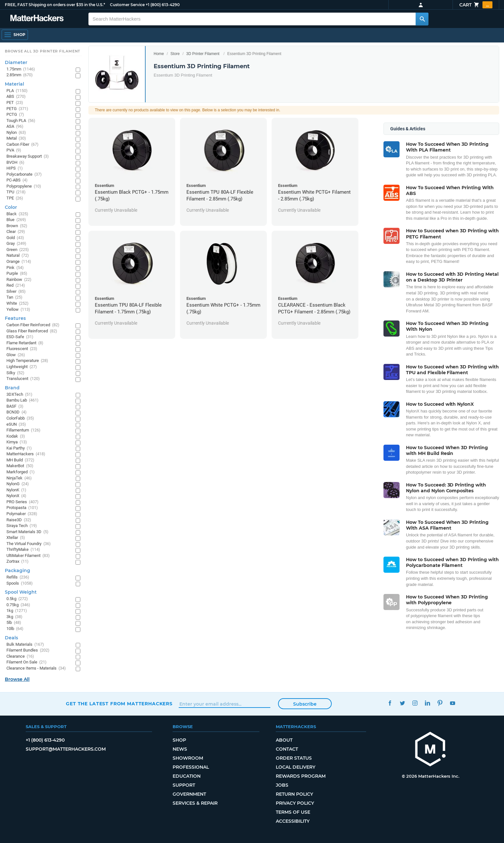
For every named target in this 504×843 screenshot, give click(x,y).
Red (16, 286)
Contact (287, 749)
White (18, 304)
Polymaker (22, 514)
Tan (14, 297)
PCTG (15, 115)
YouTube (452, 703)
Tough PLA (21, 121)
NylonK (16, 490)
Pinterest (440, 703)
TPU (16, 192)
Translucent (23, 379)
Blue (16, 220)
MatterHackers (26, 454)
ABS (16, 97)
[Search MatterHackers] (422, 19)
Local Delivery (296, 767)
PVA (14, 150)
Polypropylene (24, 186)
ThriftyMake (23, 550)
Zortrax (18, 562)
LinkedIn (427, 703)
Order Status (294, 758)
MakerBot (20, 466)
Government (189, 794)
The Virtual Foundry (29, 544)
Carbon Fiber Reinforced (33, 325)
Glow (16, 355)
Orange (19, 262)
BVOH (15, 163)
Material (14, 84)
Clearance (20, 657)
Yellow (18, 310)
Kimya (17, 442)
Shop (179, 740)
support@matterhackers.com (66, 749)
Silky (15, 373)
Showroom (188, 758)
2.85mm (20, 75)
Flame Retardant (25, 343)
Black (17, 214)
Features (15, 318)
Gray (16, 244)
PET (15, 103)
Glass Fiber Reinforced (32, 331)
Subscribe (305, 704)
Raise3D (19, 520)
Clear (16, 232)
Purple (17, 274)
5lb (14, 623)
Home (159, 54)
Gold (15, 238)
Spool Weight (21, 592)
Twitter (402, 703)
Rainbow (19, 280)
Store (175, 54)
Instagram (415, 703)
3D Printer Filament (203, 54)
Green (18, 250)
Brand (12, 388)
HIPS (15, 168)
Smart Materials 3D (27, 532)
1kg (17, 611)
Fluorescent (22, 349)
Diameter (16, 62)
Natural (18, 256)
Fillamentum (23, 430)
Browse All (17, 679)
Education (187, 776)
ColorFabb (20, 418)
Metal (16, 139)
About (284, 740)
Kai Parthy (19, 448)
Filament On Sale (27, 662)
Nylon (16, 133)
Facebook (390, 703)
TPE (15, 198)
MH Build (20, 460)
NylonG (18, 484)
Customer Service (127, 5)
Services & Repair (195, 803)
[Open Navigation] (15, 35)
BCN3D (17, 412)
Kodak (16, 436)
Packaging (18, 570)
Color (11, 207)
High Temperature (27, 361)
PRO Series (22, 502)
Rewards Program (301, 776)
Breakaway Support (28, 157)
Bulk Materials (25, 645)
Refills (18, 577)
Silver (16, 292)
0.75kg (18, 605)
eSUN (16, 425)
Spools (20, 584)
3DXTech (19, 395)
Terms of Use (293, 812)
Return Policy (294, 794)
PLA (17, 91)
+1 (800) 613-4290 (163, 5)
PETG (17, 109)
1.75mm (21, 69)
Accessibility (293, 821)
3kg (14, 617)
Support (184, 785)
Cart (476, 5)
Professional (191, 767)
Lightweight (22, 367)
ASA (15, 127)
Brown (17, 226)
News (180, 749)
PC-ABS (17, 180)
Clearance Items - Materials (36, 668)
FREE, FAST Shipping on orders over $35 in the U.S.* (55, 5)
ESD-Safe (20, 337)
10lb (15, 629)
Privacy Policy (295, 803)
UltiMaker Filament (28, 556)
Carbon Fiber (22, 145)
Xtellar (16, 538)
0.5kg (17, 599)
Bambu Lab (22, 400)
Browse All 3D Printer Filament (43, 51)
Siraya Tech (22, 526)
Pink (15, 268)
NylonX (16, 496)
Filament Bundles (28, 650)
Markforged (21, 472)
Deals (11, 638)
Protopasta (22, 508)
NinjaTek (19, 478)
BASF (15, 407)
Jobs (282, 785)
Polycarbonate (24, 175)
